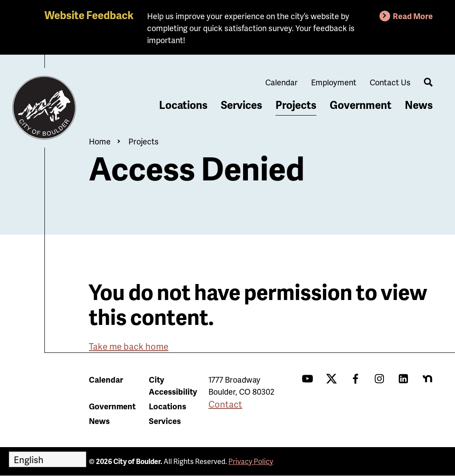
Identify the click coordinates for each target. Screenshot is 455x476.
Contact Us (390, 82)
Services (241, 105)
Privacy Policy (251, 461)
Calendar (281, 82)
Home (100, 141)
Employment (334, 82)
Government (361, 105)
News (419, 105)
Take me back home (129, 346)
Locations (183, 105)
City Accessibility (173, 385)
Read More (413, 16)
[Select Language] (48, 459)
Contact (225, 404)
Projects (296, 105)
